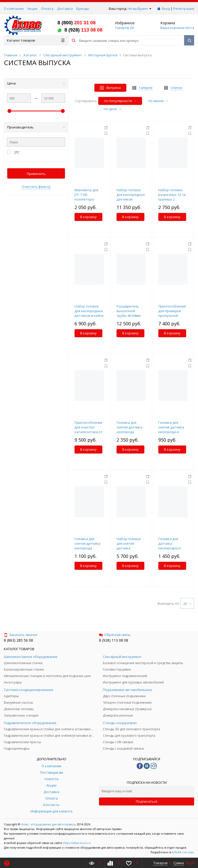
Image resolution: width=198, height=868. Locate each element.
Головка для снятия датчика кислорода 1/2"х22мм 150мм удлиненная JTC (130, 432)
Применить (36, 174)
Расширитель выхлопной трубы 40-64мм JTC (129, 313)
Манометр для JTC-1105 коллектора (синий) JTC (86, 197)
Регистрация (184, 9)
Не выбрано (139, 9)
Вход (166, 9)
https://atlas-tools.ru (77, 843)
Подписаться (147, 801)
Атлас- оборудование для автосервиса (48, 824)
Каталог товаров (36, 40)
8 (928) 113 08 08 (114, 640)
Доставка (65, 9)
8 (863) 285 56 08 (18, 640)
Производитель (36, 127)
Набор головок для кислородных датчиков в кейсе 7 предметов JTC (89, 313)
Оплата (47, 9)
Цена (36, 83)
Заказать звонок (21, 635)
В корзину (88, 217)
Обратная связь (115, 635)
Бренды (83, 9)
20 (187, 604)
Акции (32, 9)
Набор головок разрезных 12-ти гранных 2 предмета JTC (172, 197)
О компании (14, 9)
